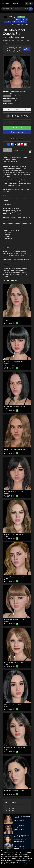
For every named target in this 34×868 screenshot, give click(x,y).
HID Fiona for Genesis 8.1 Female (22, 817)
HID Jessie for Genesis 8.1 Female (14, 449)
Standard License (17, 101)
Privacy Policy (25, 864)
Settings (27, 49)
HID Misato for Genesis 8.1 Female (14, 705)
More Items (23, 151)
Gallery (8, 22)
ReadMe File (9, 807)
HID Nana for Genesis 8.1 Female (14, 790)
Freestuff (16, 22)
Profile (18, 19)
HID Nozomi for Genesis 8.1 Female (15, 620)
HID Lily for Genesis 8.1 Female (21, 826)
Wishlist (24, 22)
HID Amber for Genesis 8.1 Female (14, 534)
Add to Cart (17, 128)
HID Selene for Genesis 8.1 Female (14, 406)
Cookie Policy (13, 864)
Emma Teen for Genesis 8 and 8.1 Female (22, 846)
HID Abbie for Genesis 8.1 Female (14, 577)
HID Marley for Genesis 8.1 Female (14, 319)
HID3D (20, 38)
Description (7, 150)
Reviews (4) (30, 151)
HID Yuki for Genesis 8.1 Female (14, 492)
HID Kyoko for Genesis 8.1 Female (14, 748)
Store (25, 19)
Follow (21, 17)
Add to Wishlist (17, 132)
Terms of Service (23, 862)
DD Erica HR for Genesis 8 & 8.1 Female (22, 836)
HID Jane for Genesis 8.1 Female (14, 362)
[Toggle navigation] (3, 4)
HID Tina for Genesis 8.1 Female (14, 662)
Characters (15, 98)
